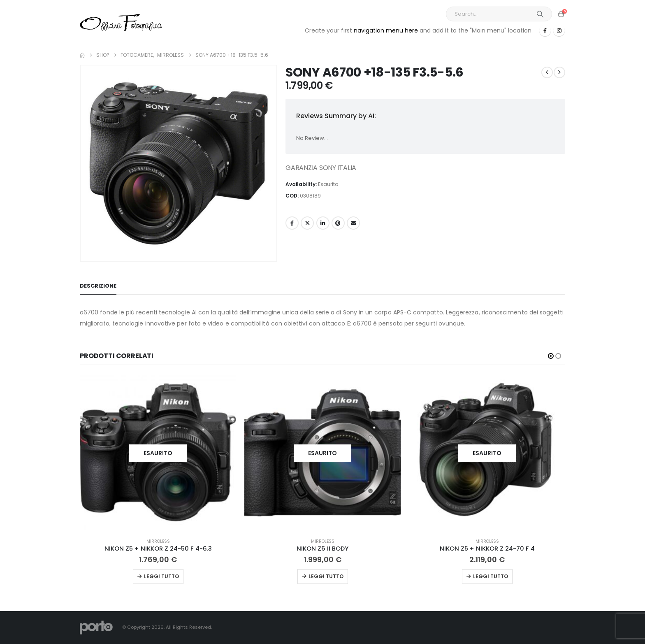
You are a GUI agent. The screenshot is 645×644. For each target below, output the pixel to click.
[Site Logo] (121, 22)
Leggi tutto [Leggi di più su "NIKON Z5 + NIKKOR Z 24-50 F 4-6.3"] (161, 576)
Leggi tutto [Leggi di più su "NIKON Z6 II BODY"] (326, 576)
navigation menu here (386, 30)
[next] (559, 72)
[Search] (540, 14)
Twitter (307, 223)
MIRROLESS (158, 541)
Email (353, 223)
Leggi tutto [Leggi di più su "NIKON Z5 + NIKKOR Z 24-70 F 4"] (491, 576)
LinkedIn (323, 223)
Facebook (292, 223)
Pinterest (338, 223)
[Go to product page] (158, 453)
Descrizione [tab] (98, 286)
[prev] (547, 72)
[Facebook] (545, 30)
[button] (551, 356)
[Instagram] (559, 30)
